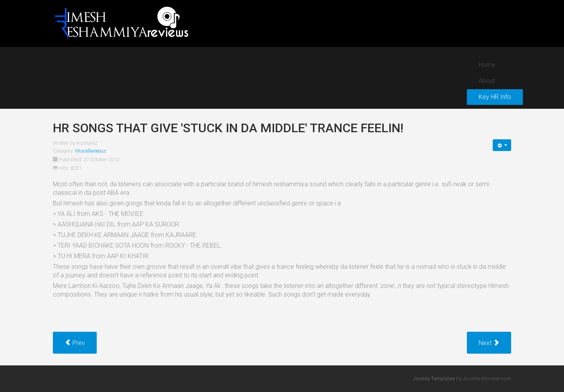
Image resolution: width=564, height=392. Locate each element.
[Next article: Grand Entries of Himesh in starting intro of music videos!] (489, 343)
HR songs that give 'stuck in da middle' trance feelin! (228, 128)
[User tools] (502, 145)
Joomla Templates (434, 379)
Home (487, 65)
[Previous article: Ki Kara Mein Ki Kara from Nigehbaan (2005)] (75, 343)
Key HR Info (495, 97)
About (487, 81)
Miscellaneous (91, 151)
